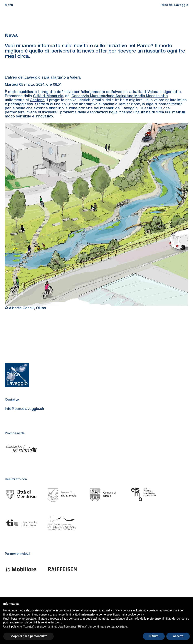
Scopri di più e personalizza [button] (29, 636)
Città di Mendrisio (48, 96)
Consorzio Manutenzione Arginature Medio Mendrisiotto (120, 96)
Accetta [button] (178, 636)
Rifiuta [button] (154, 636)
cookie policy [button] (136, 614)
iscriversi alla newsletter (79, 51)
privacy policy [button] (122, 610)
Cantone (37, 100)
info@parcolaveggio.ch (24, 409)
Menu (9, 5)
